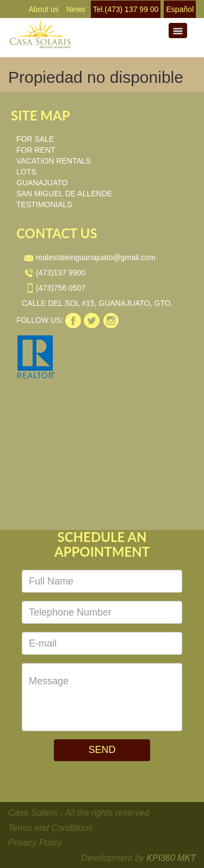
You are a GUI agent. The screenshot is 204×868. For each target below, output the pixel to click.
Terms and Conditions (50, 828)
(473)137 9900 (55, 273)
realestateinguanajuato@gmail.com (90, 257)
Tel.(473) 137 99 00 (126, 9)
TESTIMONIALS (44, 204)
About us (43, 9)
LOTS (26, 172)
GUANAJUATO (42, 183)
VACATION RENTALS (54, 161)
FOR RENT (36, 150)
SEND (102, 750)
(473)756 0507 (55, 288)
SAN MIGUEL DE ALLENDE (64, 194)
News (76, 9)
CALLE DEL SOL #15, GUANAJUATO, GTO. (97, 303)
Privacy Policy (35, 843)
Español (180, 9)
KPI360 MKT (171, 858)
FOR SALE (35, 139)
